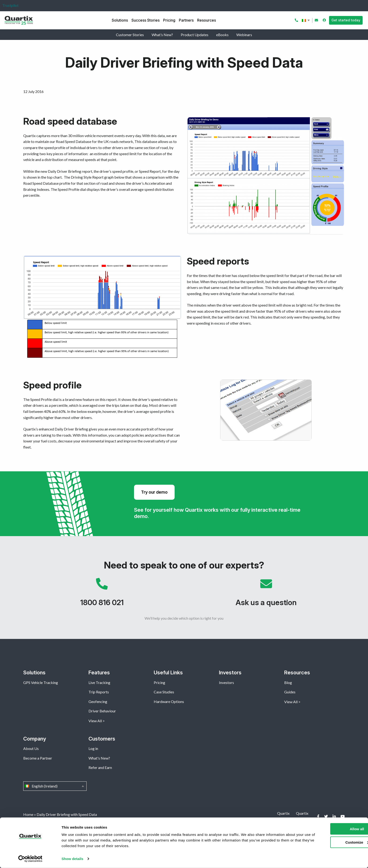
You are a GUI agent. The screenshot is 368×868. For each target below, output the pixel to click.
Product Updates (195, 35)
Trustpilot (10, 5)
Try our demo (154, 492)
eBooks (222, 35)
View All (95, 721)
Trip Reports (99, 692)
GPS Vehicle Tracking (41, 682)
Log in (93, 748)
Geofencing (98, 701)
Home (28, 814)
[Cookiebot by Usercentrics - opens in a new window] (30, 859)
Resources (207, 20)
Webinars (244, 35)
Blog (288, 682)
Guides (290, 692)
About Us (31, 748)
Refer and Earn (100, 767)
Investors (226, 682)
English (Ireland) (306, 20)
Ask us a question (266, 595)
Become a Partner (38, 758)
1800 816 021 (102, 595)
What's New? (99, 758)
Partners (186, 20)
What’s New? (162, 35)
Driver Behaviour (102, 711)
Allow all (329, 829)
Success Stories (146, 20)
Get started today (346, 20)
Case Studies (164, 692)
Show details (72, 859)
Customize (329, 842)
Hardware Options (169, 701)
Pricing (169, 20)
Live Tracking (99, 682)
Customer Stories (130, 35)
